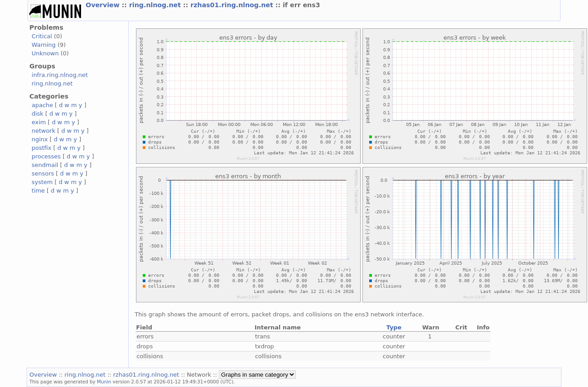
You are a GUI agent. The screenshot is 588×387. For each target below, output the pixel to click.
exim (39, 122)
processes (46, 156)
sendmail (45, 165)
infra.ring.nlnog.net (60, 75)
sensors (43, 173)
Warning (43, 45)
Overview (104, 5)
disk (37, 114)
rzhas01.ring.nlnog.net (233, 5)
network (43, 131)
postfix (41, 148)
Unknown (45, 53)
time (38, 191)
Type (394, 327)
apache (42, 105)
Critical (42, 36)
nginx (40, 139)
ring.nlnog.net (156, 5)
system (42, 182)
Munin (104, 382)
